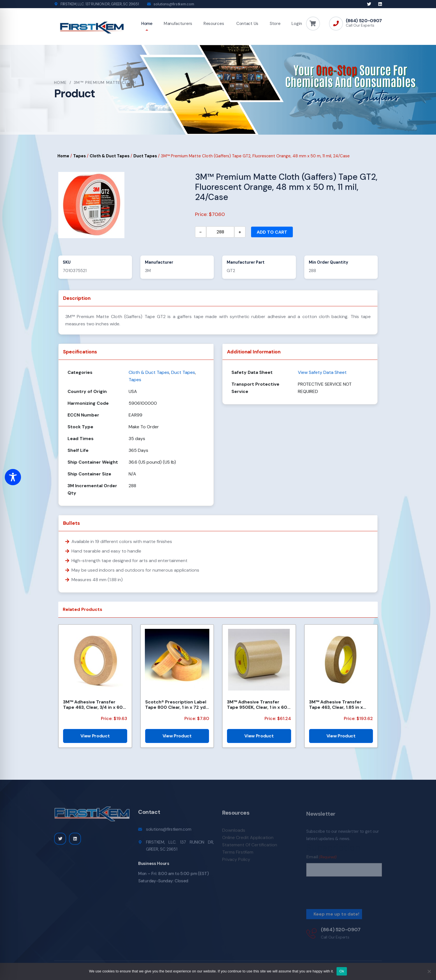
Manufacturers (178, 24)
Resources (214, 24)
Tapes (79, 156)
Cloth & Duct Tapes (110, 156)
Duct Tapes (145, 156)
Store (275, 24)
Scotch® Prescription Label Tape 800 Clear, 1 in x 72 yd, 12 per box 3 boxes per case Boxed (176, 705)
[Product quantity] (220, 232)
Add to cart (272, 232)
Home (147, 24)
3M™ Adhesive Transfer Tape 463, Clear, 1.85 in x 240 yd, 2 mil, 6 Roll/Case (337, 705)
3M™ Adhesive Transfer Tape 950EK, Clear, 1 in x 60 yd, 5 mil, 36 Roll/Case (257, 705)
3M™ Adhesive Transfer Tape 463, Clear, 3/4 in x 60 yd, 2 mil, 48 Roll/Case (93, 705)
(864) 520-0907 (364, 21)
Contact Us (247, 24)
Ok (342, 971)
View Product (95, 736)
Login (297, 24)
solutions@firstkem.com (174, 4)
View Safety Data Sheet (322, 372)
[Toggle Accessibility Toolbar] (13, 477)
